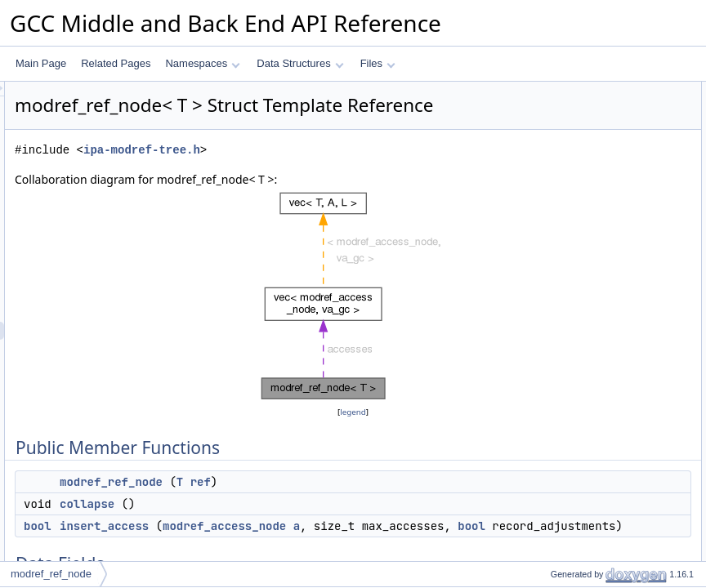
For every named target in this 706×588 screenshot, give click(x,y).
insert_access (308, 549)
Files (378, 63)
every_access (567, 198)
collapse (291, 527)
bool (242, 549)
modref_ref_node (315, 505)
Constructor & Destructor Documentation (612, 234)
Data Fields (549, 163)
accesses (557, 216)
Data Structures (300, 63)
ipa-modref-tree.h (346, 173)
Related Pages (116, 63)
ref (405, 505)
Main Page (41, 63)
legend (355, 435)
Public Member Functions (579, 91)
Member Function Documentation (596, 270)
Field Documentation (569, 324)
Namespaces (202, 63)
